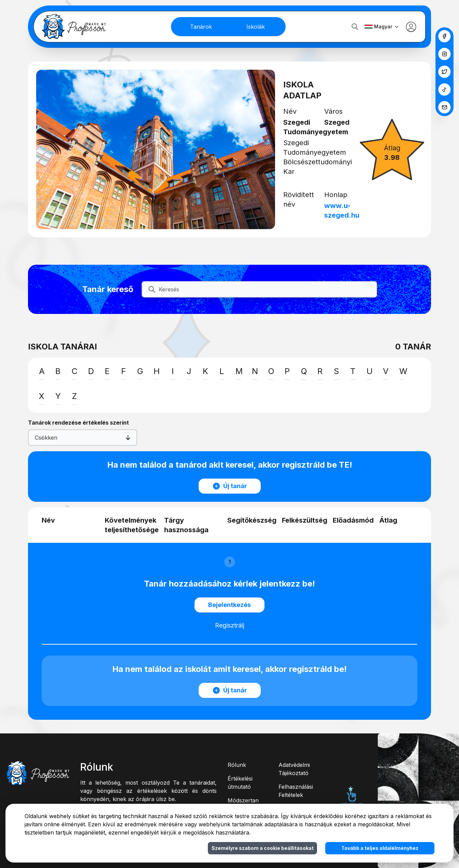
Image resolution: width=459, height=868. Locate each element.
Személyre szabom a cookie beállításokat (263, 848)
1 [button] (230, 562)
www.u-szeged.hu (343, 210)
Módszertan (243, 800)
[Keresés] (265, 289)
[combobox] (40, 438)
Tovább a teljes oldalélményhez (380, 848)
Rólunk (237, 765)
